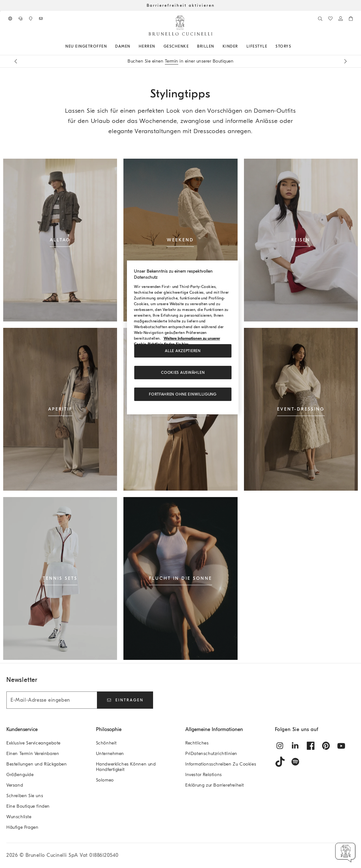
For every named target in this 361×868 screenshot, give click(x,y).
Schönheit (106, 743)
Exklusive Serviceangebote (33, 743)
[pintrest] (326, 746)
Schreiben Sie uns (25, 796)
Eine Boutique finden (28, 806)
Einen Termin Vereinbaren (33, 754)
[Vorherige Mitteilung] (16, 61)
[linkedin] (295, 746)
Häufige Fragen (22, 827)
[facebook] (311, 746)
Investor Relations (204, 775)
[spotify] (295, 762)
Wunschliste (19, 817)
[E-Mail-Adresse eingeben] (52, 700)
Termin (172, 61)
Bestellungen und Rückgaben (37, 764)
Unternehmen (110, 754)
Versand (15, 785)
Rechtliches (197, 743)
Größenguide (20, 775)
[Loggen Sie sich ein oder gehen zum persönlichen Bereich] (341, 19)
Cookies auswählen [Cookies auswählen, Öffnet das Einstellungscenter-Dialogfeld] (183, 373)
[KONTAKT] (20, 19)
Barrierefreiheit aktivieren (181, 5)
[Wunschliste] (330, 19)
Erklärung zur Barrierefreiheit (215, 785)
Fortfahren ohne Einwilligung (183, 394)
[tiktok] (280, 762)
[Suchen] (320, 19)
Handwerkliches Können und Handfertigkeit (126, 767)
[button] (346, 853)
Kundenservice (22, 729)
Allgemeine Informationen (214, 729)
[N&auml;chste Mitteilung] (345, 61)
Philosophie (109, 729)
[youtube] (341, 746)
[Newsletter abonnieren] (41, 19)
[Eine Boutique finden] (31, 19)
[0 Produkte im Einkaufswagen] (351, 19)
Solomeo (105, 780)
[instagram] (280, 746)
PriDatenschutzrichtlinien (211, 754)
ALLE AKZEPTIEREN (183, 351)
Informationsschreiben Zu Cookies (221, 764)
